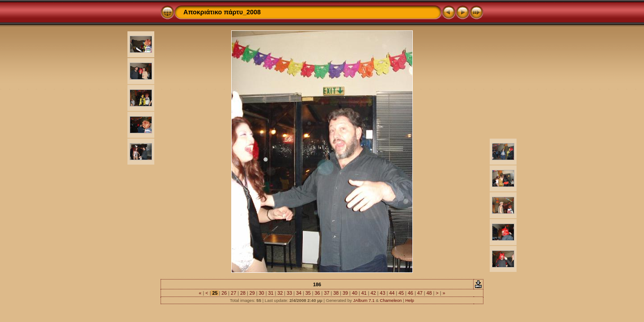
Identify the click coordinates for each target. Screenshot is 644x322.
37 (326, 293)
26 (224, 293)
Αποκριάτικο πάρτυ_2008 (222, 12)
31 (271, 293)
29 (252, 293)
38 (336, 293)
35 (308, 293)
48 (429, 293)
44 (392, 293)
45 (401, 293)
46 (411, 293)
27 (233, 293)
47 (420, 293)
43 (382, 293)
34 (299, 293)
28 (243, 293)
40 (355, 293)
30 (262, 293)
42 (373, 293)
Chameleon (391, 300)
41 (364, 293)
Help (410, 300)
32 (280, 293)
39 (345, 293)
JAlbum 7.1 (364, 300)
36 (318, 293)
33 (289, 293)
